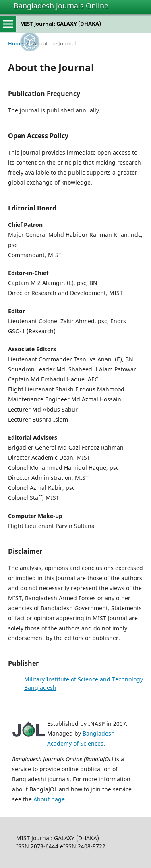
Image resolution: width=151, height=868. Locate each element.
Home (16, 43)
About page (49, 799)
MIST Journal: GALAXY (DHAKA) (61, 24)
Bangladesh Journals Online (61, 6)
